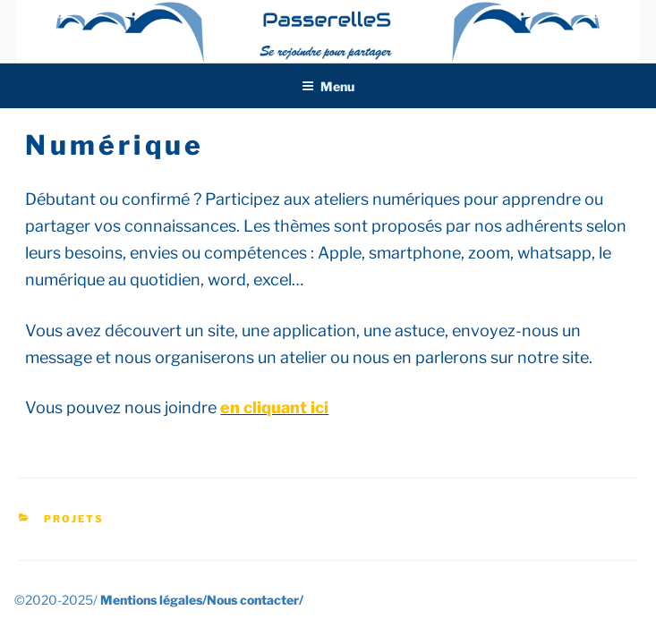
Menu (328, 86)
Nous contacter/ (255, 600)
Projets (74, 519)
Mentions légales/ (153, 600)
